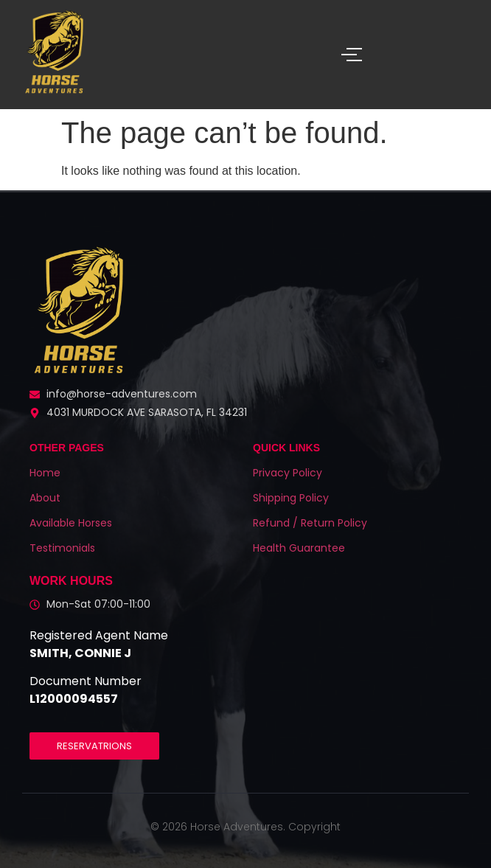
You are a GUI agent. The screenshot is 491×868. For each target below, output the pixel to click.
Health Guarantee (299, 548)
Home (45, 473)
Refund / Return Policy (310, 523)
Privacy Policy (288, 473)
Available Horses (71, 523)
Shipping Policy (291, 498)
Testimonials (62, 548)
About (45, 498)
